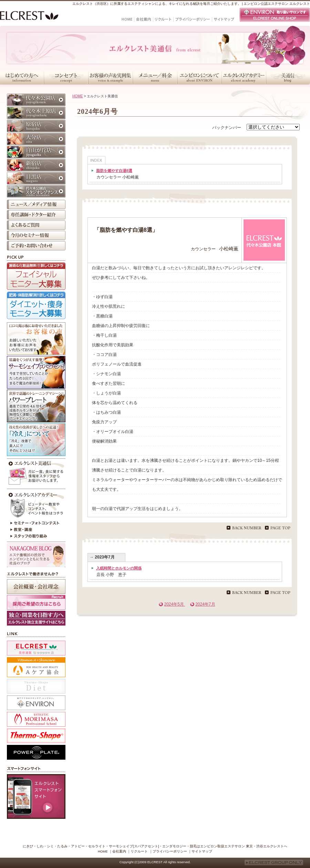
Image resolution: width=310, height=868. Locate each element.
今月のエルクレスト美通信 (36, 473)
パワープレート (36, 406)
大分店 (36, 139)
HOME (78, 96)
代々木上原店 (36, 113)
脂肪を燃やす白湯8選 (114, 171)
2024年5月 (174, 604)
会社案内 (119, 851)
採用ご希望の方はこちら (36, 602)
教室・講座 (36, 530)
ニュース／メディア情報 (36, 204)
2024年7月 (205, 604)
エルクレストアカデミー (244, 77)
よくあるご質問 (36, 225)
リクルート (139, 851)
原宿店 (36, 126)
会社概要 (36, 587)
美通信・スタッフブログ (288, 77)
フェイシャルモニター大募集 (36, 276)
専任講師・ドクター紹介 (36, 215)
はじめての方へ (22, 77)
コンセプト (66, 77)
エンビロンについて (199, 77)
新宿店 (36, 165)
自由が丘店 (36, 152)
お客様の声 (36, 339)
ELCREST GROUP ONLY (274, 862)
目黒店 (36, 178)
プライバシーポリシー (170, 851)
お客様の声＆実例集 (110, 77)
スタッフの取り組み (36, 537)
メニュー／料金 (155, 77)
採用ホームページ (36, 618)
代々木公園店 (36, 100)
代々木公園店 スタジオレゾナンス (36, 191)
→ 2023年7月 (102, 557)
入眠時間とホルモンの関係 (119, 568)
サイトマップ (202, 851)
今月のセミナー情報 (36, 235)
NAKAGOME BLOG (36, 555)
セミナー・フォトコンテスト (36, 523)
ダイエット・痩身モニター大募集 (36, 305)
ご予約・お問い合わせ (36, 246)
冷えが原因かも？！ (36, 440)
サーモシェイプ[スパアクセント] (36, 372)
